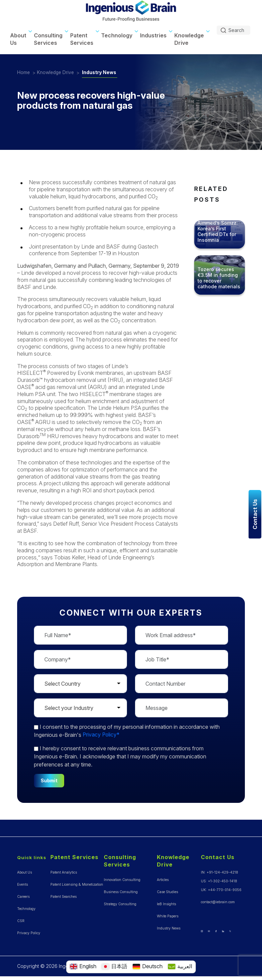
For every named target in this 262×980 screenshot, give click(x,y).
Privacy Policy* (102, 733)
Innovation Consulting (122, 878)
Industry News (101, 71)
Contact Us (218, 856)
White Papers (167, 914)
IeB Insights (166, 902)
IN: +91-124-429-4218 (220, 871)
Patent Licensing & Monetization (76, 883)
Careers (23, 895)
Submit (49, 779)
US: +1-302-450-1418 (219, 879)
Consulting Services (48, 37)
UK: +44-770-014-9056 (221, 888)
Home (24, 71)
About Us (18, 37)
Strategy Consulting (120, 902)
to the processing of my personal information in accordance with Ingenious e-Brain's (127, 729)
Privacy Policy (28, 931)
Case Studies (167, 890)
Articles (163, 878)
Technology (117, 34)
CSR (21, 919)
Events (23, 883)
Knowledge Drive (189, 37)
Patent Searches (63, 895)
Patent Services (82, 37)
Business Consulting (121, 890)
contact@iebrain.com (218, 900)
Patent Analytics (63, 871)
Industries (153, 34)
